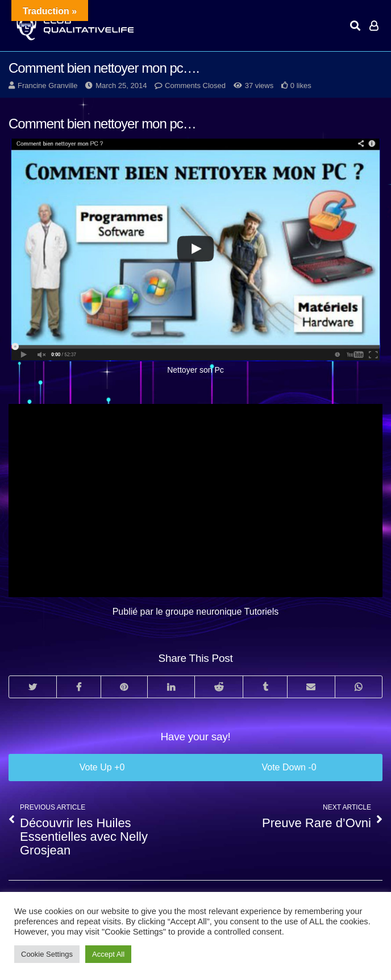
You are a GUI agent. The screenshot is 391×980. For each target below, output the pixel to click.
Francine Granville (48, 86)
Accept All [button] (108, 954)
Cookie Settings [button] (47, 954)
